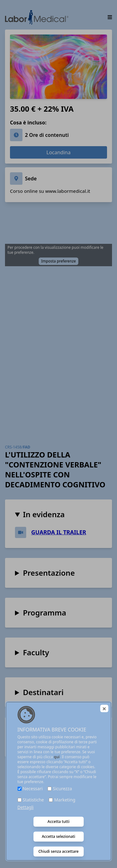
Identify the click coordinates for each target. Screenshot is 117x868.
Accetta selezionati (58, 836)
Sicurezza (63, 789)
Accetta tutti (58, 822)
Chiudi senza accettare (58, 851)
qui (57, 757)
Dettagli (26, 807)
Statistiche (33, 800)
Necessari (33, 789)
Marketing (65, 800)
